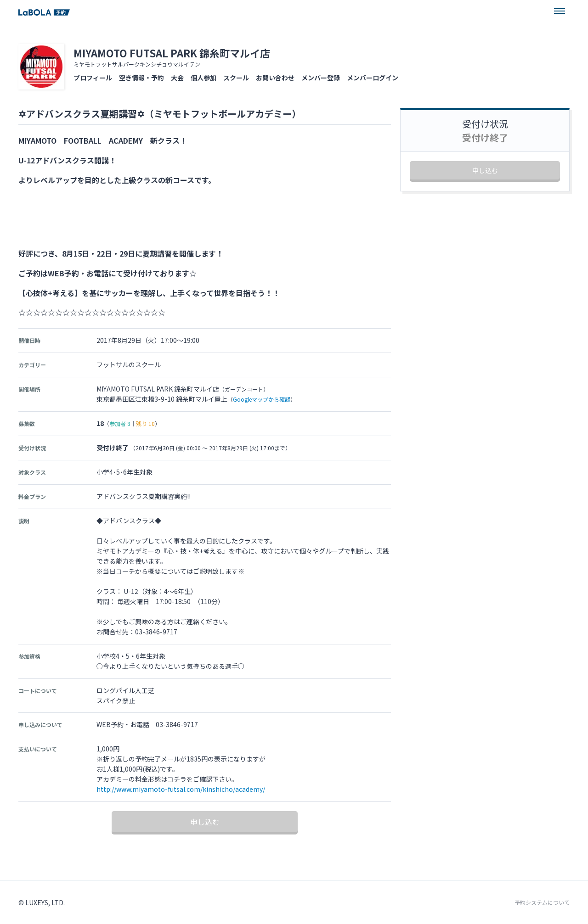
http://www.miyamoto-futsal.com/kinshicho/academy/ (181, 789)
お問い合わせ (275, 78)
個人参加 (204, 78)
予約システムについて (542, 902)
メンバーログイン (373, 78)
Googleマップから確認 (262, 399)
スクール (236, 78)
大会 (177, 78)
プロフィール (93, 78)
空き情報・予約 (141, 78)
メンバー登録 (321, 78)
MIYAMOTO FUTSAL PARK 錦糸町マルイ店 (172, 53)
